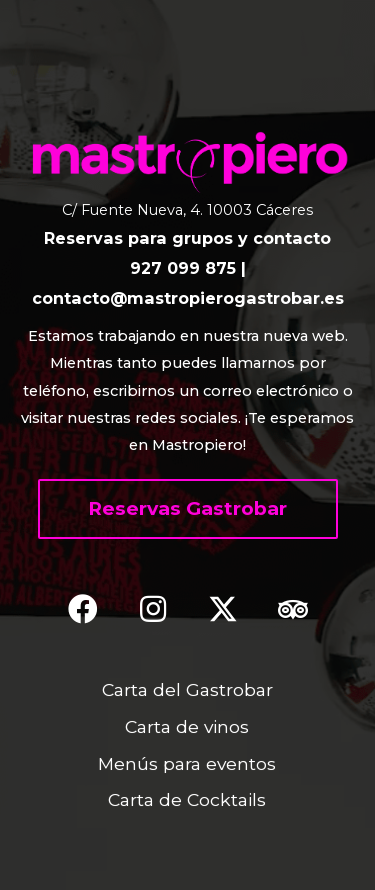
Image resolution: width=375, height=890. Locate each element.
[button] (188, 509)
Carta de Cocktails (187, 799)
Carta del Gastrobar (187, 689)
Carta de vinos (187, 726)
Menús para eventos (187, 763)
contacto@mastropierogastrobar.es (188, 298)
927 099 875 (183, 268)
